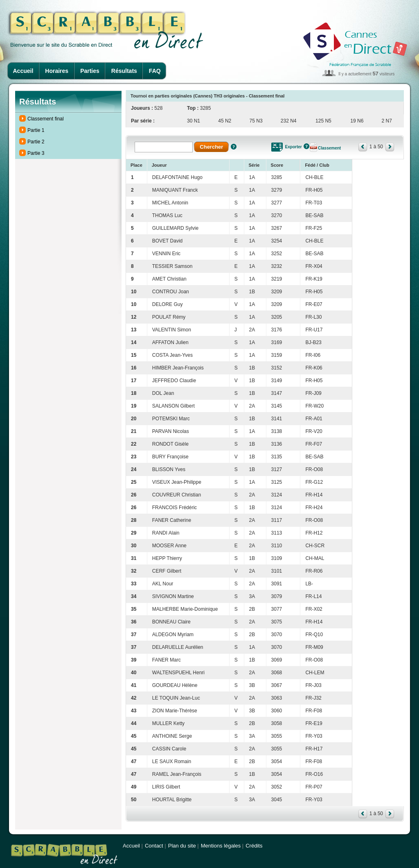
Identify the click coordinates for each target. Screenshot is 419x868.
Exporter (294, 147)
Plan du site (182, 846)
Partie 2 (36, 142)
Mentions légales (221, 846)
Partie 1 (36, 130)
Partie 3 (36, 153)
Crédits (254, 846)
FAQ (155, 71)
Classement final (46, 119)
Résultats (124, 71)
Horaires (57, 71)
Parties (90, 71)
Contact (154, 846)
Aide (234, 147)
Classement (329, 148)
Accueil (23, 71)
